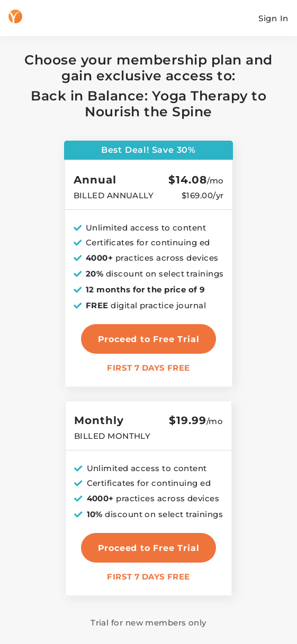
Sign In (273, 18)
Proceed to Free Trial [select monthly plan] (149, 548)
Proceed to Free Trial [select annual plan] (149, 339)
